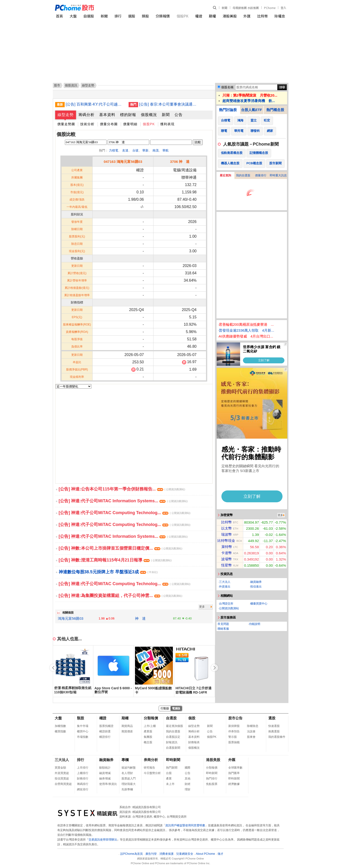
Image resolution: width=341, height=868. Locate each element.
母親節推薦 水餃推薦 (246, 8)
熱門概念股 (275, 110)
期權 (212, 16)
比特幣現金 (226, 541)
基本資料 (107, 115)
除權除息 (253, 726)
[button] (215, 668)
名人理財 (127, 773)
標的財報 (128, 115)
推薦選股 (274, 731)
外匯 (247, 16)
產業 (169, 779)
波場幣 (227, 559)
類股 (145, 16)
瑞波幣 (227, 534)
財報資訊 (172, 742)
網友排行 (83, 789)
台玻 (135, 150)
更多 (202, 607)
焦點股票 (212, 784)
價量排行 (261, 175)
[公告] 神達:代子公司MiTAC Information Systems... (123, 501)
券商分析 (151, 760)
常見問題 (223, 624)
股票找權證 (106, 726)
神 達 (140, 618)
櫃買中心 (83, 731)
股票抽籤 (234, 742)
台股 (169, 773)
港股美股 (230, 16)
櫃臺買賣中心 (259, 604)
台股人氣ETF (251, 110)
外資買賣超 (62, 773)
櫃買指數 (60, 731)
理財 (188, 789)
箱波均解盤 (129, 768)
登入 (283, 8)
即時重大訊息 (278, 175)
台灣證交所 (226, 604)
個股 (192, 718)
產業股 (148, 731)
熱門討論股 (228, 110)
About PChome (205, 854)
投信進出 (256, 587)
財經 (188, 784)
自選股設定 (173, 737)
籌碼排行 (83, 784)
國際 (188, 768)
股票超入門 (129, 779)
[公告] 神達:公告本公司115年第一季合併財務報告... (122, 489)
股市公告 (235, 718)
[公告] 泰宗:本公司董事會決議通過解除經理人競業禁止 (169, 104)
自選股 (89, 16)
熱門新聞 (172, 768)
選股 (132, 16)
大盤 (73, 16)
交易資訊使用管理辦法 (103, 840)
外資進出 (225, 587)
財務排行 (83, 779)
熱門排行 (212, 779)
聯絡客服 (223, 629)
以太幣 (227, 528)
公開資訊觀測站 (229, 608)
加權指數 (60, 726)
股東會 (251, 737)
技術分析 (87, 124)
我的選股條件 (277, 737)
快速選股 (274, 726)
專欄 (125, 760)
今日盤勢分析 (152, 773)
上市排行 (83, 768)
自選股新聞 (173, 748)
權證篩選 (105, 731)
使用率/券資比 (108, 784)
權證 (199, 16)
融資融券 (256, 582)
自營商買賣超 (63, 784)
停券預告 (234, 731)
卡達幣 (227, 553)
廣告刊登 (151, 854)
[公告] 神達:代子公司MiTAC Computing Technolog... (125, 513)
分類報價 (163, 16)
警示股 (233, 737)
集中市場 (83, 726)
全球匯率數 (235, 768)
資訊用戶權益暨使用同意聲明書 (185, 825)
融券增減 (105, 779)
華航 (166, 150)
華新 (145, 150)
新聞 (224, 8)
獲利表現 (167, 124)
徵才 (220, 854)
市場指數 (83, 737)
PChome (270, 8)
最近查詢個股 (175, 726)
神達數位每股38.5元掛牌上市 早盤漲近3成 (108, 572)
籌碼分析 (86, 115)
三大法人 (225, 582)
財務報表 (194, 742)
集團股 (148, 737)
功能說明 (255, 624)
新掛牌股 (234, 726)
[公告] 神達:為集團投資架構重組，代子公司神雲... (121, 596)
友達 (125, 150)
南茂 (156, 150)
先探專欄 (127, 789)
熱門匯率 (234, 773)
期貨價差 (127, 731)
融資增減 (105, 773)
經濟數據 (234, 784)
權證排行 (105, 737)
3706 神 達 (180, 162)
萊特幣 (227, 547)
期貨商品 (127, 726)
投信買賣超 (62, 779)
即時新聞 (173, 760)
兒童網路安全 (185, 854)
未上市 (170, 784)
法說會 (251, 731)
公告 (179, 115)
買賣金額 (60, 768)
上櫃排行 (83, 773)
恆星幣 (227, 565)
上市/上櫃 (150, 726)
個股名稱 (227, 87)
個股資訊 (71, 85)
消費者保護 (166, 854)
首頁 (59, 16)
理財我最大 (129, 784)
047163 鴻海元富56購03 (123, 162)
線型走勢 (66, 115)
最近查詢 (225, 175)
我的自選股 (243, 175)
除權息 (280, 16)
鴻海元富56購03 (71, 618)
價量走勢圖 (66, 124)
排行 (118, 16)
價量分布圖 (109, 124)
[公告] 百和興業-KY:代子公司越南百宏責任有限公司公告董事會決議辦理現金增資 (95, 104)
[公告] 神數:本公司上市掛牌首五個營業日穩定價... (121, 548)
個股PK (183, 16)
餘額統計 (105, 768)
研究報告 (149, 768)
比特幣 (262, 16)
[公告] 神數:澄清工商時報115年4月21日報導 (115, 560)
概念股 (148, 742)
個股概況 (149, 115)
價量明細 (130, 124)
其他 (188, 779)
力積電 (114, 150)
